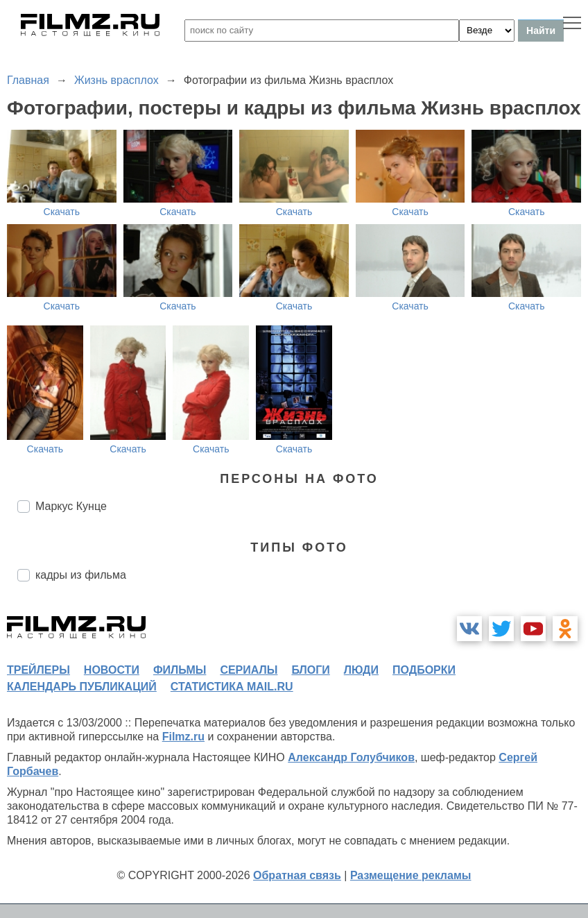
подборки (424, 670)
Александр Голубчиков (351, 757)
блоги (310, 670)
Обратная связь (297, 875)
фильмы (180, 670)
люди (361, 670)
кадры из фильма (81, 575)
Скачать (62, 212)
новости (112, 670)
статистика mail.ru (232, 687)
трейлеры (38, 670)
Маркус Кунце (71, 506)
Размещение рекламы (411, 875)
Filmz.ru (183, 737)
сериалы (249, 670)
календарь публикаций (82, 687)
